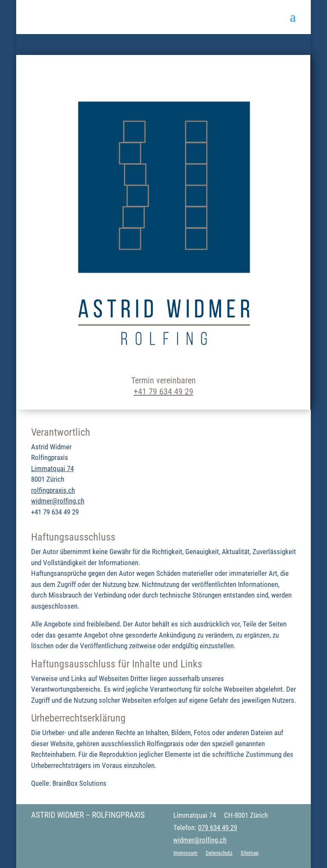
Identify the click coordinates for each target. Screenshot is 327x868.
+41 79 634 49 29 (163, 391)
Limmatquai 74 (52, 468)
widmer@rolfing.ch (58, 501)
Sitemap (250, 853)
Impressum (185, 853)
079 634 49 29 (218, 828)
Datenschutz (219, 853)
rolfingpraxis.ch (53, 490)
